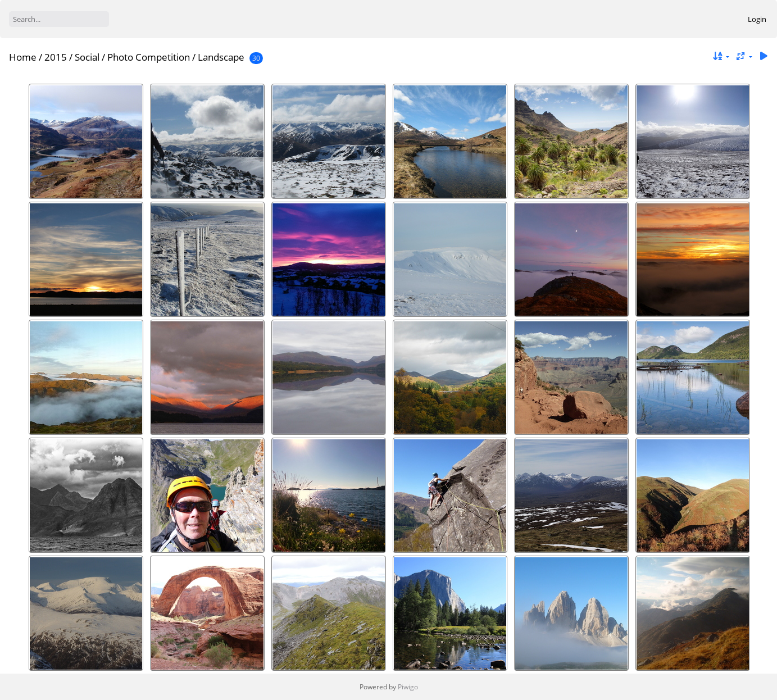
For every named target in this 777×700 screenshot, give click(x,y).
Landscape (221, 57)
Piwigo (408, 687)
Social (87, 57)
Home (23, 57)
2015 (56, 57)
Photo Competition (149, 57)
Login (757, 19)
